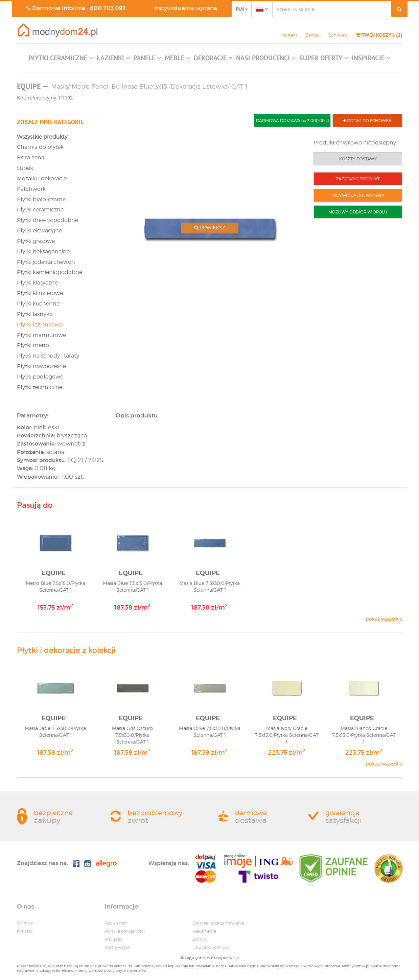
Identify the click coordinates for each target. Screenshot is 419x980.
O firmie (25, 923)
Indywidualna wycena (186, 8)
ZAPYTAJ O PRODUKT (358, 179)
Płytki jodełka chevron (46, 262)
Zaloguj (313, 35)
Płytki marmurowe (41, 335)
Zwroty (199, 939)
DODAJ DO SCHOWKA (367, 121)
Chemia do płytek (40, 147)
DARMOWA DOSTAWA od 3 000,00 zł (292, 121)
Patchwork (31, 189)
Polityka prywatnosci (125, 931)
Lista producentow (211, 947)
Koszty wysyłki (118, 947)
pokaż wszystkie (384, 619)
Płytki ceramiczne (40, 210)
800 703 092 (108, 8)
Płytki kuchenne (38, 304)
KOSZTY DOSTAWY (358, 159)
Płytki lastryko (35, 314)
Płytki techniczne (40, 387)
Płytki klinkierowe (40, 293)
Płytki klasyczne (37, 283)
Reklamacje (204, 931)
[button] (61, 60)
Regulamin (116, 923)
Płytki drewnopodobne (48, 220)
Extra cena (31, 157)
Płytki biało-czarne (41, 199)
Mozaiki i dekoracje (42, 178)
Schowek (338, 35)
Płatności (113, 939)
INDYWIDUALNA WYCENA (358, 195)
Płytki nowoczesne (41, 366)
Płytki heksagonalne (43, 252)
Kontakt (289, 35)
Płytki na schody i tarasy (48, 356)
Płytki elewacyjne (39, 231)
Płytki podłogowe (40, 377)
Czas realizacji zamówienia (218, 923)
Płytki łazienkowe (40, 325)
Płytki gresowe (36, 241)
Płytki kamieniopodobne (50, 272)
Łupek (25, 168)
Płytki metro (33, 345)
